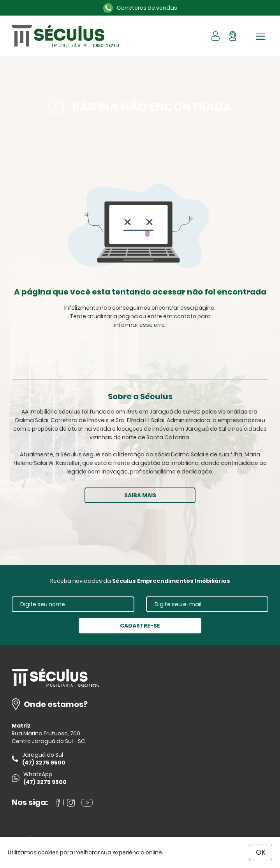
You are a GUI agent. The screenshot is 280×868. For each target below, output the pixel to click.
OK (261, 852)
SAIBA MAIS (140, 495)
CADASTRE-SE (140, 626)
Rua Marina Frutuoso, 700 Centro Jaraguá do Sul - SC (48, 737)
